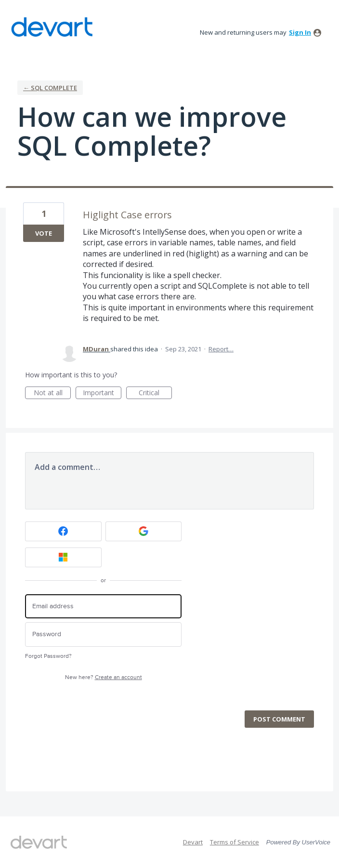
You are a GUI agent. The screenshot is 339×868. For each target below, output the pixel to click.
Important (102, 394)
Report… (221, 349)
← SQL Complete (50, 88)
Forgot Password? (48, 656)
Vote (44, 233)
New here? (104, 677)
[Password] (103, 634)
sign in (300, 32)
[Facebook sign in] (63, 531)
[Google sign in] (144, 531)
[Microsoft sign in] (63, 557)
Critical (155, 394)
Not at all (52, 394)
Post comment (279, 719)
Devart (193, 842)
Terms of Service (235, 842)
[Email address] (103, 607)
